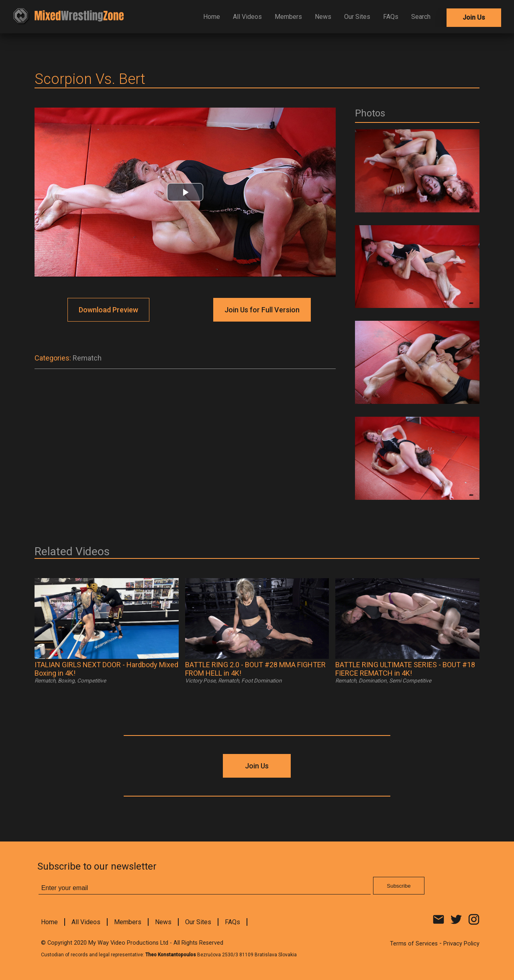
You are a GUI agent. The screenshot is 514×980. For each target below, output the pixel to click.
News (323, 17)
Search (421, 17)
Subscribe (399, 886)
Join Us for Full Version (262, 310)
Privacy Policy (461, 944)
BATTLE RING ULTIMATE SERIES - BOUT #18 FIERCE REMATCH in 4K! (405, 669)
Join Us (474, 17)
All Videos (247, 17)
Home (212, 17)
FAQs (391, 17)
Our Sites (357, 17)
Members (288, 17)
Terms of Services (414, 944)
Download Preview (108, 310)
